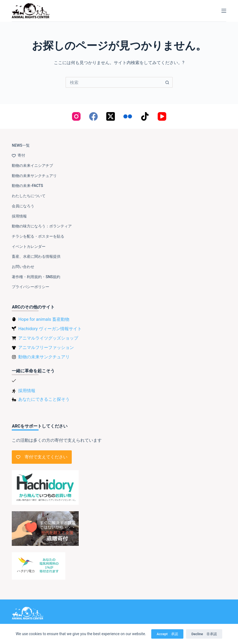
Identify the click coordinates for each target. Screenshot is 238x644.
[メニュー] (224, 11)
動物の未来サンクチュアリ (34, 176)
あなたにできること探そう (44, 399)
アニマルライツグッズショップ (48, 338)
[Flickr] (128, 116)
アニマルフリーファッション (46, 347)
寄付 (18, 155)
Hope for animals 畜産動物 (44, 319)
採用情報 (19, 216)
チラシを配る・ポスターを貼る (38, 236)
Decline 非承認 (204, 634)
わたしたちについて (29, 196)
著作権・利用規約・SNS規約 (36, 277)
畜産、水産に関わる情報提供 (36, 256)
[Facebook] (93, 116)
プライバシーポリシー (31, 287)
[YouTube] (162, 116)
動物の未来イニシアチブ (32, 165)
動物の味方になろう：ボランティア (42, 226)
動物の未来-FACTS (27, 186)
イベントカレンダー (29, 246)
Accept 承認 (167, 634)
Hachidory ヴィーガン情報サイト (50, 329)
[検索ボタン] (167, 82)
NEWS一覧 (21, 145)
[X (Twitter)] (111, 116)
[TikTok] (145, 116)
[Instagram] (76, 116)
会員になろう (23, 206)
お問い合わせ (23, 267)
